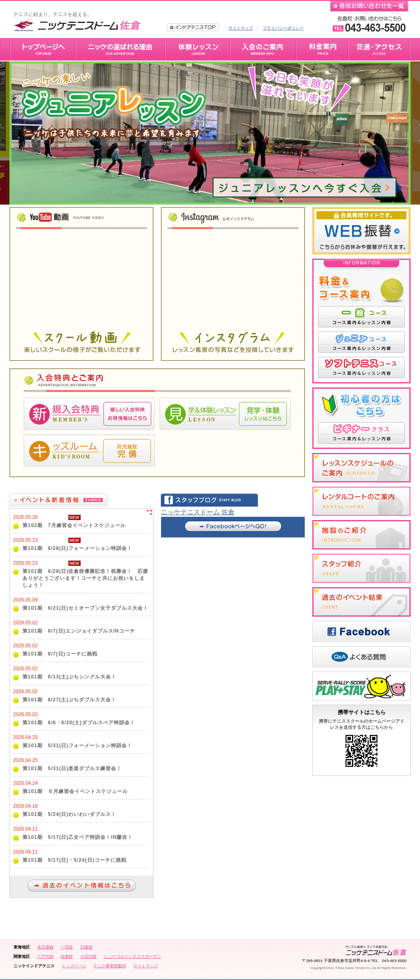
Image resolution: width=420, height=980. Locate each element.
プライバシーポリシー (283, 28)
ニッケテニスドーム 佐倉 (198, 512)
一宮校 (67, 947)
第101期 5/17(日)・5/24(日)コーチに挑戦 (75, 860)
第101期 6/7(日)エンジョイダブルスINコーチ (79, 631)
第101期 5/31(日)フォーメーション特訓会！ (77, 746)
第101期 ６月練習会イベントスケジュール (75, 791)
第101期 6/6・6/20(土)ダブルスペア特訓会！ (79, 723)
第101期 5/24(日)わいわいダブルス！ (69, 814)
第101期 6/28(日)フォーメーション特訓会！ (77, 548)
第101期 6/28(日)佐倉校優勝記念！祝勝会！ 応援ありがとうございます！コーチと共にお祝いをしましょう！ (85, 578)
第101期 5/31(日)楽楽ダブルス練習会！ (72, 768)
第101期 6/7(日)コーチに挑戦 (60, 654)
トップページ (74, 966)
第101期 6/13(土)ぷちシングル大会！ (69, 677)
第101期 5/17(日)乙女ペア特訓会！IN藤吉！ (78, 837)
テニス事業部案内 (110, 966)
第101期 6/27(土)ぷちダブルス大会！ (69, 700)
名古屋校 (45, 947)
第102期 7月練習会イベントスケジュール (74, 525)
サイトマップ (241, 28)
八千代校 (45, 956)
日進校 (86, 947)
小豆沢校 (88, 956)
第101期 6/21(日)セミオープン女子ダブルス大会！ (85, 608)
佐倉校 (67, 956)
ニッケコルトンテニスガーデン (133, 956)
